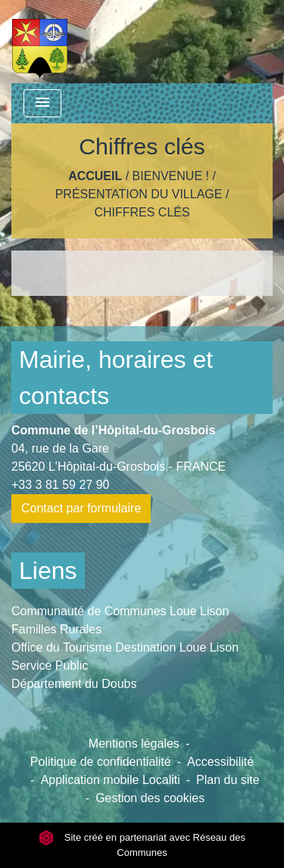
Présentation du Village (139, 194)
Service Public (50, 666)
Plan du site (228, 780)
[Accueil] (40, 42)
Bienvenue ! (171, 176)
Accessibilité (220, 762)
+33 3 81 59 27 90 (60, 485)
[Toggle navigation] (42, 103)
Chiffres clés (142, 212)
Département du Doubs (74, 684)
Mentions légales (134, 744)
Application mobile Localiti (111, 780)
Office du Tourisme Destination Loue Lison (125, 647)
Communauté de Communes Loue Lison (120, 611)
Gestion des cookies (150, 798)
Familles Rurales (56, 629)
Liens (48, 571)
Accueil (95, 176)
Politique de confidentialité (101, 762)
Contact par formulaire (81, 508)
